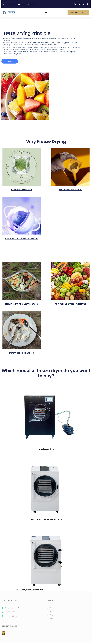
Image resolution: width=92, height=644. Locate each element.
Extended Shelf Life (22, 190)
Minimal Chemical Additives (70, 304)
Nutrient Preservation (71, 190)
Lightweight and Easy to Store (21, 304)
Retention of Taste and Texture (21, 239)
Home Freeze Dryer (46, 449)
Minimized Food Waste (21, 353)
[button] (46, 12)
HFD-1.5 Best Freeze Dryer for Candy (46, 519)
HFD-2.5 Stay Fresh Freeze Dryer (29, 590)
